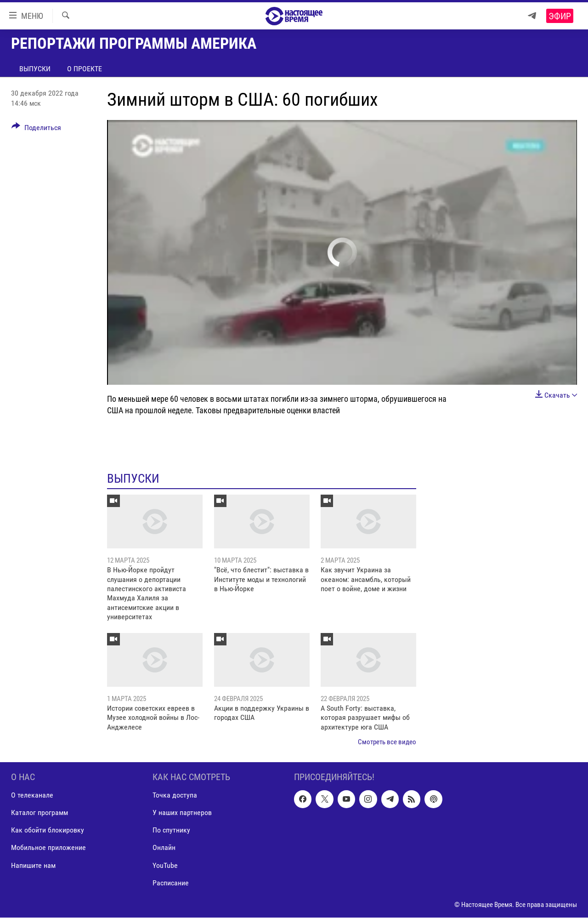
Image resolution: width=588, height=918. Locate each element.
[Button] (36, 129)
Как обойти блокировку (48, 830)
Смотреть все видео (387, 742)
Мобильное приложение (48, 848)
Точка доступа (175, 795)
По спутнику (171, 830)
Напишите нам (33, 865)
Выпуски (35, 69)
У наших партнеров (182, 813)
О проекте (85, 69)
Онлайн (164, 848)
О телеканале (32, 795)
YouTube (165, 865)
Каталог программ (40, 813)
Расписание (171, 883)
